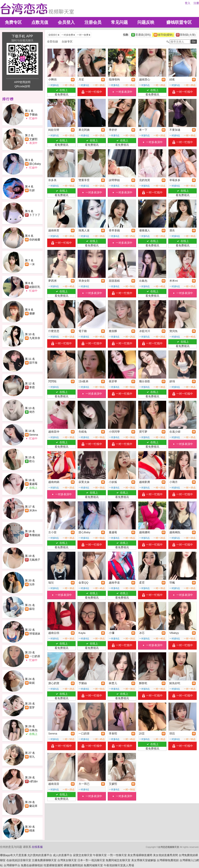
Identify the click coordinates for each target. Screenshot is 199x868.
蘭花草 (33, 806)
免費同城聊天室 (93, 865)
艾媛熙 (33, 139)
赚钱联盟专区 (179, 22)
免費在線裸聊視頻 (32, 865)
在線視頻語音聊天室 (19, 860)
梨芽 (32, 707)
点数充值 (40, 22)
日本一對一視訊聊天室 (91, 860)
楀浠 (32, 831)
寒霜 (32, 387)
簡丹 (32, 412)
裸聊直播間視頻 (73, 865)
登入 (188, 3)
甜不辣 (33, 363)
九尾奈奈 (35, 338)
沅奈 (32, 584)
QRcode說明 (22, 86)
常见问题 (119, 22)
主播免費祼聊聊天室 (44, 860)
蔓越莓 (33, 484)
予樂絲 (33, 115)
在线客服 (37, 847)
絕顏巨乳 (35, 287)
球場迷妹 (35, 634)
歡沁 (32, 461)
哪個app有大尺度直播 (13, 855)
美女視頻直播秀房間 (165, 855)
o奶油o (33, 781)
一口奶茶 (35, 656)
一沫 (32, 264)
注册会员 (93, 22)
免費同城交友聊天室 (118, 860)
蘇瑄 (32, 609)
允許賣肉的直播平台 (40, 855)
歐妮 (32, 683)
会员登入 (66, 22)
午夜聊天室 (100, 855)
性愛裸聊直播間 (53, 865)
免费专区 (13, 22)
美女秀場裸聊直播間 (140, 855)
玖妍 (32, 190)
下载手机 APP (22, 36)
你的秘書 (35, 240)
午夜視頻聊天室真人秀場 (119, 865)
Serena (34, 435)
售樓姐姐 (35, 535)
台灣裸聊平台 (12, 865)
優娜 (32, 313)
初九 (32, 757)
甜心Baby (35, 164)
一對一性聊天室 (117, 855)
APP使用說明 (22, 82)
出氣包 (33, 730)
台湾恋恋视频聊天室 (169, 847)
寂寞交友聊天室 (83, 855)
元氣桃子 (35, 560)
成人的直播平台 (63, 855)
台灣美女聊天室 (67, 860)
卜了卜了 (35, 215)
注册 (196, 3)
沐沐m (33, 510)
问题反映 (146, 22)
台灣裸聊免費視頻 (168, 860)
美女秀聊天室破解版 (144, 860)
